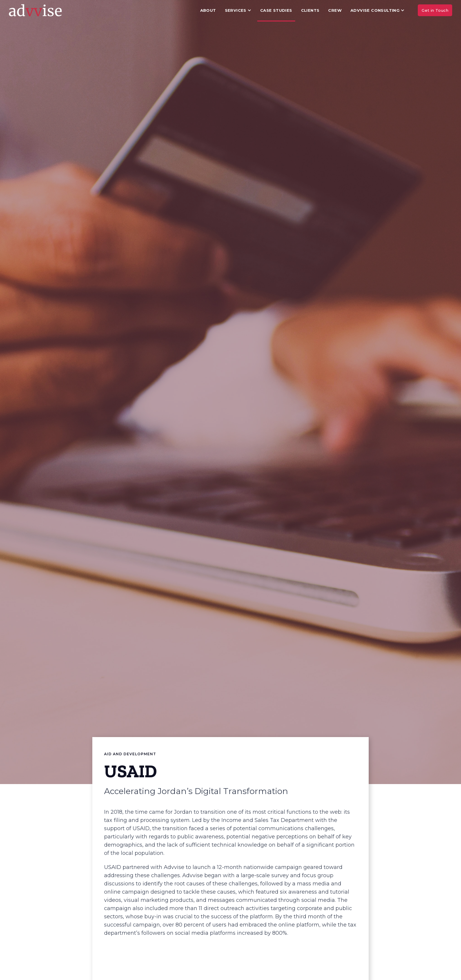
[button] (238, 10)
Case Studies (276, 10)
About (208, 10)
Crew (335, 10)
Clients (310, 10)
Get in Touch (435, 10)
